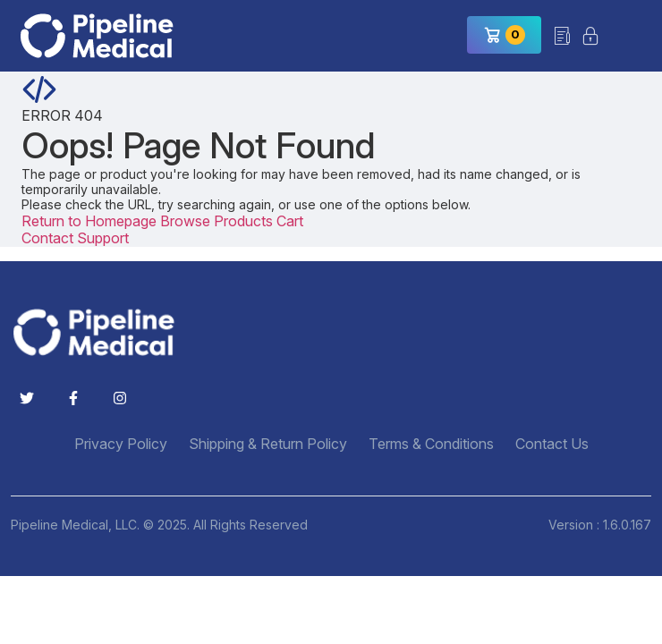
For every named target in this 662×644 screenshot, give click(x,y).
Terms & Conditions (431, 444)
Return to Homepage (91, 221)
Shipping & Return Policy (268, 444)
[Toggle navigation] (631, 36)
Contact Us (552, 444)
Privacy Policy (121, 444)
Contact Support (75, 238)
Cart (290, 221)
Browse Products (218, 221)
